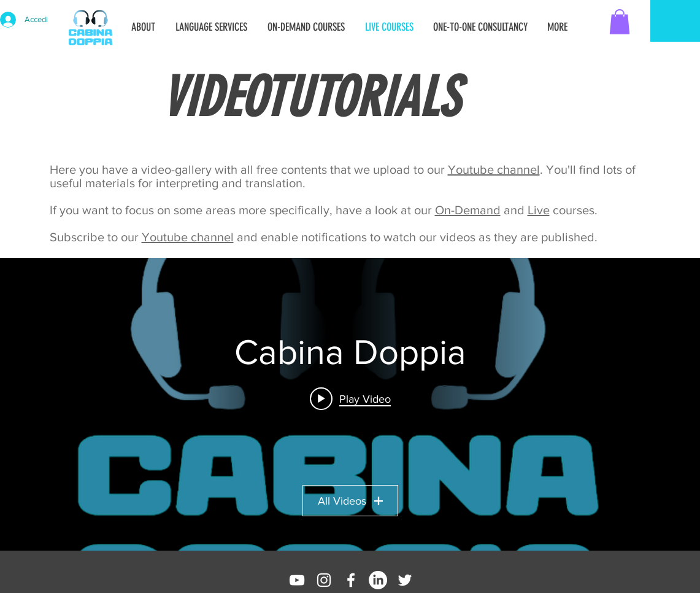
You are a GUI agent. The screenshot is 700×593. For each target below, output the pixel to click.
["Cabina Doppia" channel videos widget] (350, 404)
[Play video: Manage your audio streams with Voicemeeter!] (350, 398)
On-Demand (468, 210)
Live (539, 210)
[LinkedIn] (378, 580)
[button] (620, 22)
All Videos (350, 501)
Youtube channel (494, 169)
